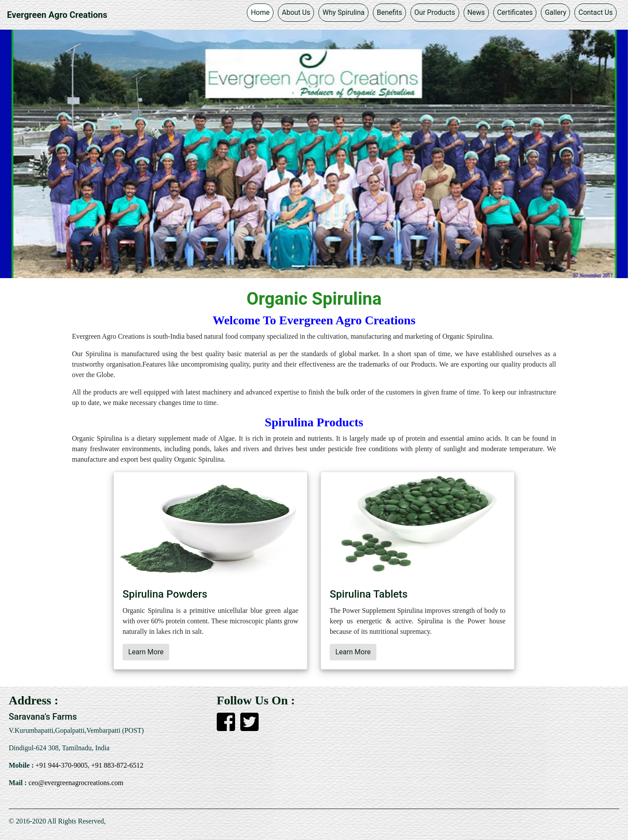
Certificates (515, 12)
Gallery (555, 12)
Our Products (435, 12)
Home (260, 12)
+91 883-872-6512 (116, 765)
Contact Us (596, 12)
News (476, 12)
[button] (47, 150)
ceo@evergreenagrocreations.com (75, 783)
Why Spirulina (343, 12)
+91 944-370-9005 (61, 765)
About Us (296, 12)
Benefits (389, 12)
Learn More (146, 652)
